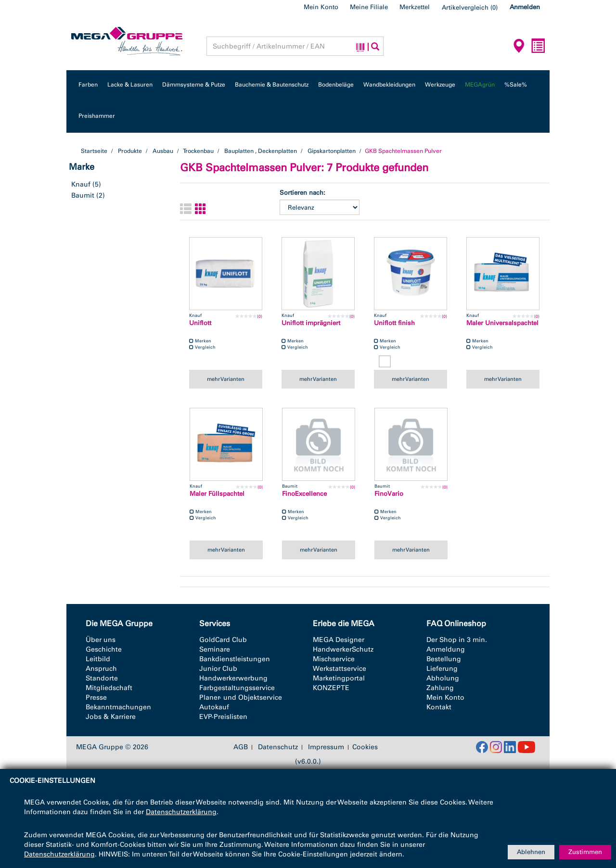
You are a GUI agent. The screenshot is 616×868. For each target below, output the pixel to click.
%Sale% (516, 85)
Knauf (81, 184)
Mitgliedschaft (109, 688)
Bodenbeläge (336, 85)
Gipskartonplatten (332, 151)
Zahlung (440, 688)
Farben (88, 85)
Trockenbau (199, 151)
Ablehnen (531, 852)
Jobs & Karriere (111, 717)
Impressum (326, 747)
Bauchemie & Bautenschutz (272, 85)
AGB (241, 747)
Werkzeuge (440, 85)
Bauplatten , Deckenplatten (261, 151)
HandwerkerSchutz (343, 649)
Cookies (365, 747)
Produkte (130, 151)
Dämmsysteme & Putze (194, 85)
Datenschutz (278, 747)
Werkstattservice (340, 669)
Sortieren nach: (302, 193)
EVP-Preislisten (223, 717)
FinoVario (389, 494)
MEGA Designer (339, 640)
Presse (96, 698)
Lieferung (442, 669)
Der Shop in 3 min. (457, 640)
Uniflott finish (394, 323)
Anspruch (101, 669)
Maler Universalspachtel (502, 323)
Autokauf (214, 707)
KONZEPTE (331, 688)
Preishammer (97, 116)
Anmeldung (446, 649)
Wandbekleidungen (389, 85)
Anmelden (525, 7)
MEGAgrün (480, 85)
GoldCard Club (223, 640)
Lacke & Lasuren (130, 85)
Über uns (101, 640)
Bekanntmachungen (118, 707)
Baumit (83, 195)
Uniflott (200, 323)
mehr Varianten (226, 379)
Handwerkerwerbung (233, 678)
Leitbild (98, 659)
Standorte (102, 678)
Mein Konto (321, 7)
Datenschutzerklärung (181, 812)
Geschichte (104, 649)
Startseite (94, 151)
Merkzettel (415, 7)
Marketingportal (339, 678)
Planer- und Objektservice (241, 698)
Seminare (215, 649)
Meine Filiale (369, 7)
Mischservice (334, 659)
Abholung (443, 678)
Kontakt (439, 707)
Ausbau (163, 151)
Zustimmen (585, 852)
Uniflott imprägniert (311, 323)
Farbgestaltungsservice (237, 688)
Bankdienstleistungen (235, 659)
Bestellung (444, 659)
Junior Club (218, 669)
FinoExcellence (304, 494)
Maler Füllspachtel (217, 494)
